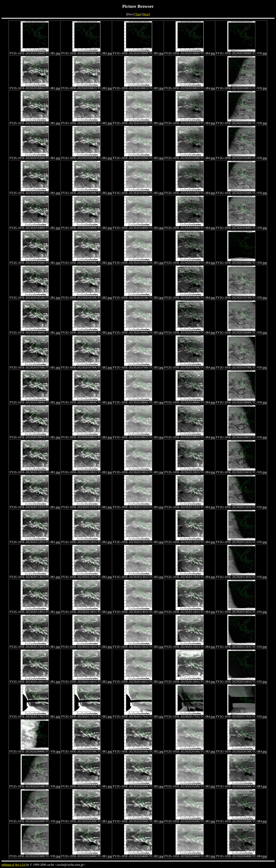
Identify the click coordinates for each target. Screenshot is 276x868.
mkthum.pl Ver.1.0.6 (14, 865)
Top (138, 14)
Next (146, 14)
